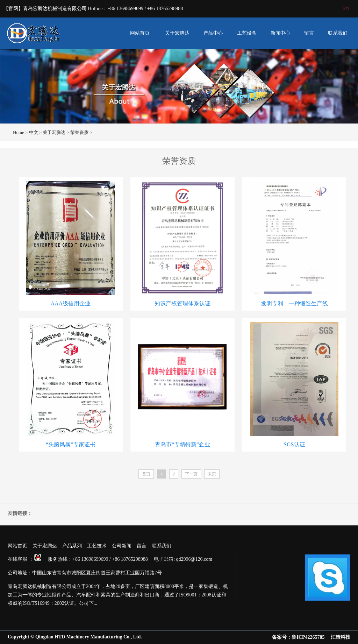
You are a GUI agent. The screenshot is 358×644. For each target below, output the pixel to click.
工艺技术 (97, 546)
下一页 (191, 474)
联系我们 (338, 33)
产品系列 (72, 546)
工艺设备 (247, 33)
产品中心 (213, 33)
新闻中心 (280, 33)
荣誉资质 (79, 132)
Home (19, 132)
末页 (212, 474)
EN (346, 9)
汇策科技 (341, 637)
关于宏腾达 (177, 33)
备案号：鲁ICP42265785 (298, 637)
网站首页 (140, 33)
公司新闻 (122, 546)
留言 (309, 33)
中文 (34, 132)
